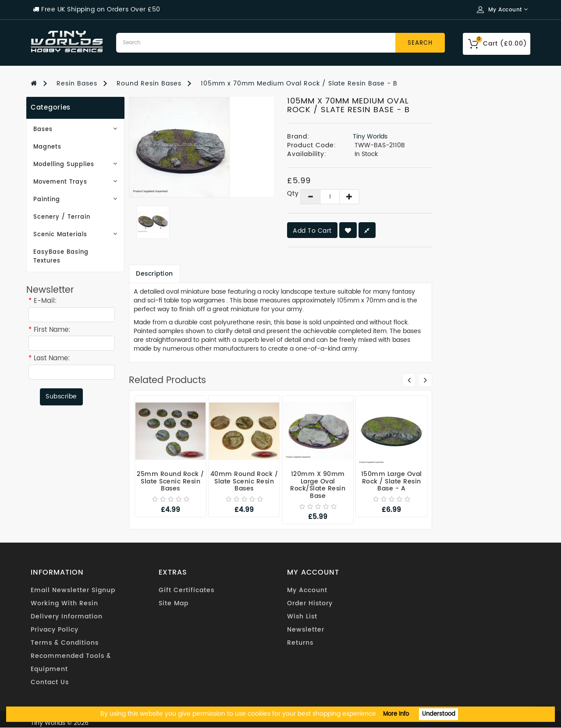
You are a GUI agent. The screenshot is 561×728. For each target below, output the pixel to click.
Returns (300, 643)
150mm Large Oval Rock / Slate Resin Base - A (392, 481)
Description (154, 274)
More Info (396, 714)
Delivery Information (67, 616)
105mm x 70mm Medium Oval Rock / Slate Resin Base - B (299, 83)
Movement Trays (75, 182)
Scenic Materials (75, 235)
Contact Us (50, 682)
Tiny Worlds (370, 137)
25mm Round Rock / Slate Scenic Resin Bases (170, 481)
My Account (307, 590)
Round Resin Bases (149, 83)
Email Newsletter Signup (73, 590)
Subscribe (61, 396)
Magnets (47, 147)
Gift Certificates (186, 590)
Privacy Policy (55, 630)
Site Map (174, 603)
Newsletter (306, 630)
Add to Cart (312, 231)
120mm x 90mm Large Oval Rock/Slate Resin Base (318, 485)
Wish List (302, 616)
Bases (75, 130)
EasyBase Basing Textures (61, 257)
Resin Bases (77, 83)
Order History (310, 603)
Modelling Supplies (75, 165)
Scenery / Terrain (62, 217)
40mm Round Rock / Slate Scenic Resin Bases (244, 481)
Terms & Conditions (65, 643)
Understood (439, 714)
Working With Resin (64, 603)
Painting (75, 200)
